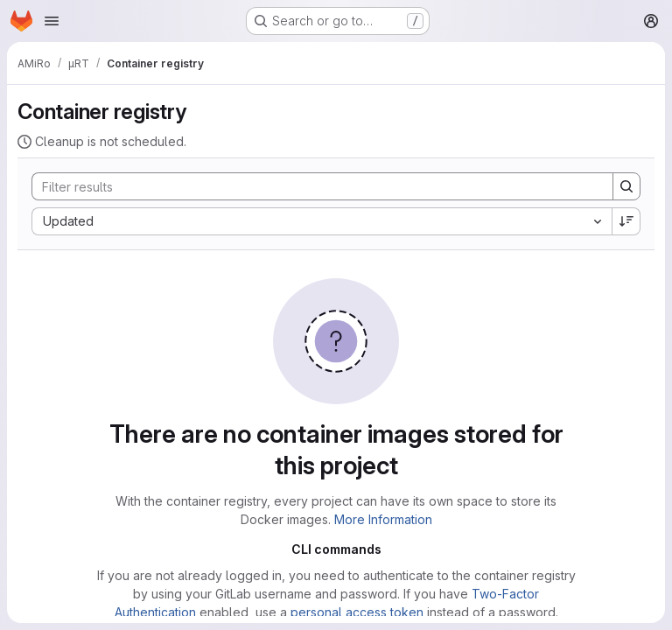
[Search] (314, 186)
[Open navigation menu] (52, 21)
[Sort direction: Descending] (626, 221)
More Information (383, 519)
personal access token (357, 612)
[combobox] (322, 221)
